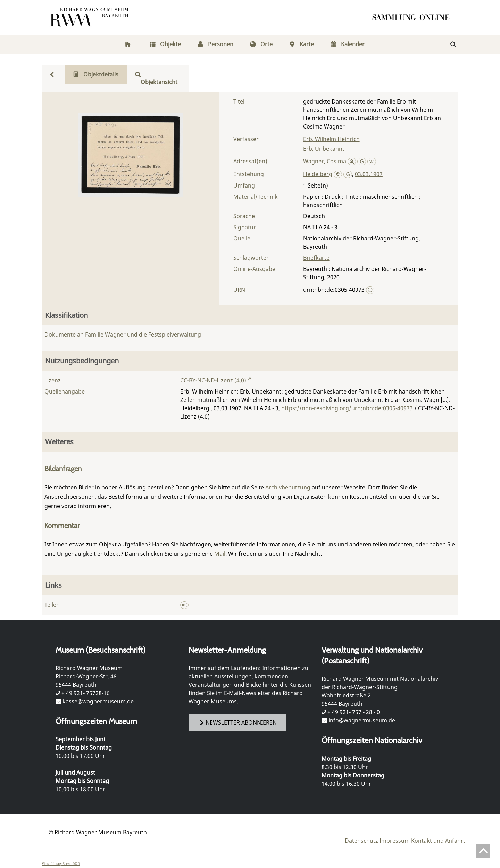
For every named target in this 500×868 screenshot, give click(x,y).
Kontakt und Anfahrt (438, 841)
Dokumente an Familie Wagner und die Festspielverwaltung (123, 334)
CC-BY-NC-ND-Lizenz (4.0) (213, 380)
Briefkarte (316, 258)
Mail (220, 554)
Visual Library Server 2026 (61, 864)
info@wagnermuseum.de (362, 720)
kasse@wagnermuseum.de (98, 701)
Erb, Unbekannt (324, 149)
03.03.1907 (369, 174)
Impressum (395, 841)
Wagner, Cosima (325, 161)
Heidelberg (318, 174)
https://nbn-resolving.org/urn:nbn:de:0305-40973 (347, 408)
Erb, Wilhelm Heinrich (331, 139)
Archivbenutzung (288, 487)
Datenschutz (361, 841)
